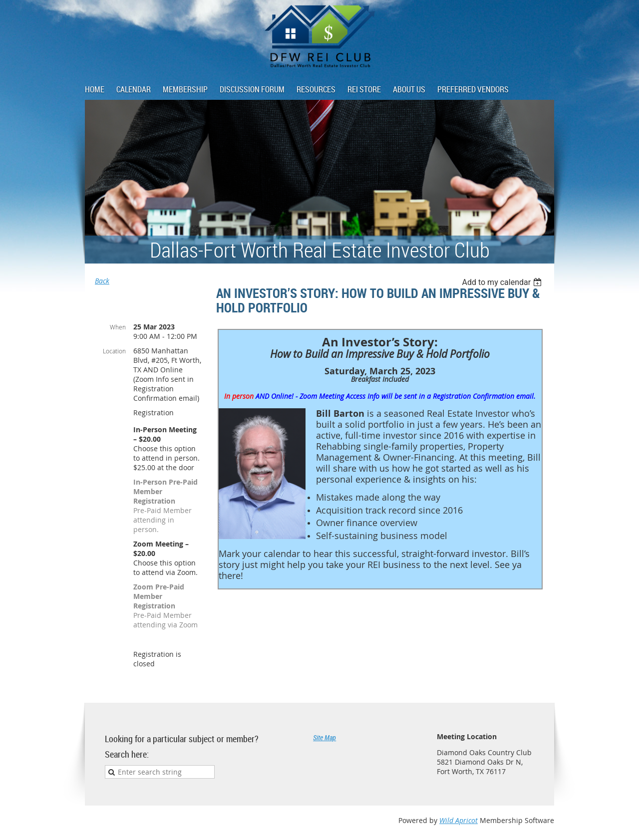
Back (102, 281)
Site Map (324, 737)
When (118, 327)
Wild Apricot (459, 820)
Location (114, 351)
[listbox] (503, 282)
